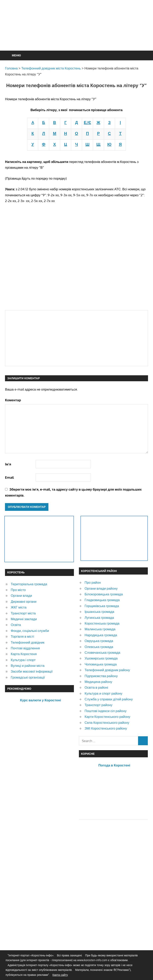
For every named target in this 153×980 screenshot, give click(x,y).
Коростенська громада (102, 623)
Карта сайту (60, 975)
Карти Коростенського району (107, 717)
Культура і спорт (23, 660)
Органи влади (21, 595)
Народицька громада (101, 635)
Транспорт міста (23, 613)
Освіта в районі (96, 687)
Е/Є (88, 122)
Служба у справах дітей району (109, 699)
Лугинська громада (99, 618)
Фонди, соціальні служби (30, 631)
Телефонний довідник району (107, 670)
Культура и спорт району (103, 693)
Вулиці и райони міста (28, 666)
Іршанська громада (99, 612)
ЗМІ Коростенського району (106, 728)
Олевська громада (99, 647)
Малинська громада (100, 629)
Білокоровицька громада (104, 594)
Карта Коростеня (24, 654)
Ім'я (8, 464)
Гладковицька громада (102, 600)
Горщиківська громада (102, 606)
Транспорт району (98, 705)
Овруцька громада (99, 641)
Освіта (16, 625)
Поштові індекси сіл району (105, 711)
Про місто (18, 590)
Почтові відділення (25, 648)
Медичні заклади (24, 619)
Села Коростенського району (107, 722)
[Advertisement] (77, 35)
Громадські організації (28, 677)
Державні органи (24, 601)
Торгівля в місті (22, 636)
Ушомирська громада (101, 658)
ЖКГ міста (19, 607)
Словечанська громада (102, 652)
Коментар (13, 400)
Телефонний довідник (28, 642)
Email (9, 477)
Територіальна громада (29, 584)
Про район (93, 582)
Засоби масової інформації (32, 671)
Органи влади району (101, 588)
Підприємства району (101, 676)
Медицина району (98, 682)
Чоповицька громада (101, 664)
